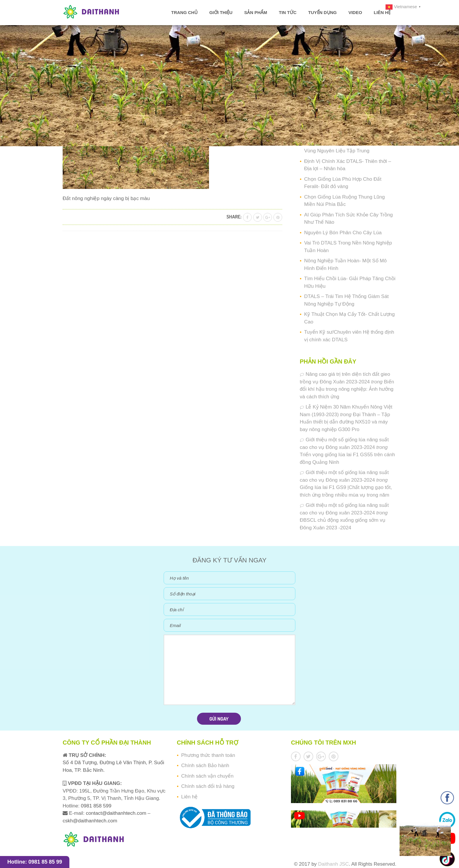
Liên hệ (382, 12)
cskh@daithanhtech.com (90, 821)
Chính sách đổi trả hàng (208, 786)
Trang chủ (184, 12)
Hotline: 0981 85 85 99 (35, 862)
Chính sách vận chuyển (207, 776)
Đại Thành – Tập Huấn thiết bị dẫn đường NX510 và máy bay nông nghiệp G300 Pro (345, 422)
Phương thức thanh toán (208, 755)
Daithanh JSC (334, 864)
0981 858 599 (96, 806)
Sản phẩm (256, 12)
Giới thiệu (221, 12)
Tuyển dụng (322, 12)
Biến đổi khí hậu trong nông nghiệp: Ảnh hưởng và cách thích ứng (347, 389)
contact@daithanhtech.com (117, 813)
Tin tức (287, 12)
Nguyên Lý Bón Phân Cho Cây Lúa (343, 233)
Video (355, 12)
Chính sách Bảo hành (205, 765)
